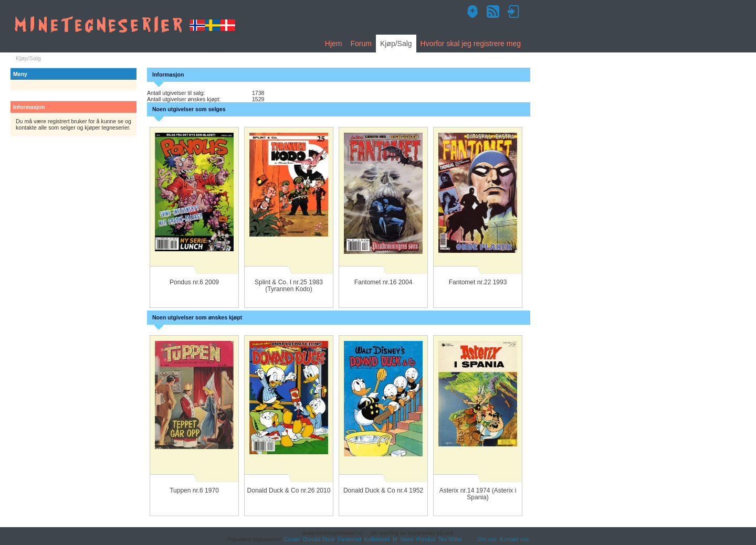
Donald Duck (319, 539)
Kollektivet (377, 539)
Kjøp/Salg (396, 44)
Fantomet (350, 539)
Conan (292, 539)
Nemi (407, 539)
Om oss (487, 539)
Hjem (334, 44)
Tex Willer (450, 539)
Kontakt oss (514, 539)
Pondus (426, 539)
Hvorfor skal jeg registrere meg (471, 44)
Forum (361, 44)
